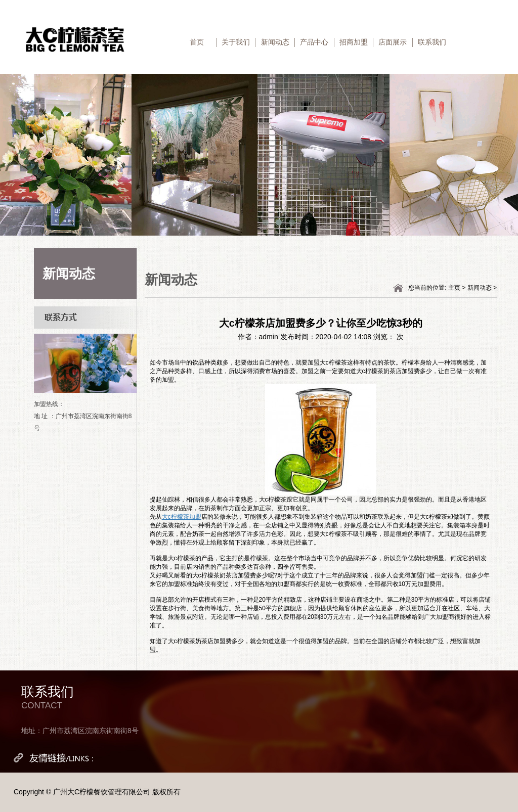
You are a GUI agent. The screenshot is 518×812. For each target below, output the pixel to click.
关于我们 (236, 42)
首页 (197, 42)
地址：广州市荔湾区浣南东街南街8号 (80, 731)
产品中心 (314, 42)
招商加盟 (354, 42)
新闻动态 (275, 42)
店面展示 (393, 42)
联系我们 (432, 42)
